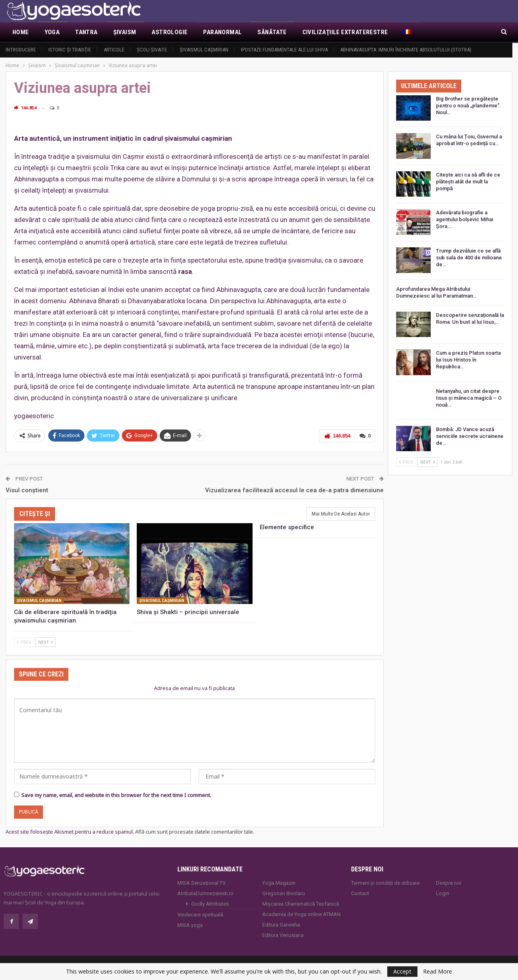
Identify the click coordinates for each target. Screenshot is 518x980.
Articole (114, 50)
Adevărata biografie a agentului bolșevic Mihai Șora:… (465, 219)
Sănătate (272, 32)
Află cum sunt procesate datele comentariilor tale (194, 831)
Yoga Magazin (279, 882)
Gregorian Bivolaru (284, 893)
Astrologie (170, 32)
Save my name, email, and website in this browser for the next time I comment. (116, 795)
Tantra (86, 32)
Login (443, 893)
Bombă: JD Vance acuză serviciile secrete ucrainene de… (470, 436)
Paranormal (222, 32)
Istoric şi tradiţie (70, 50)
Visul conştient (27, 489)
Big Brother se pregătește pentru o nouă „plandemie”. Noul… (469, 106)
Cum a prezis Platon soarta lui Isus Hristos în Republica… (468, 360)
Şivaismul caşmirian (204, 50)
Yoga (52, 32)
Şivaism (125, 32)
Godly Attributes (210, 903)
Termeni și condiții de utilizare (385, 882)
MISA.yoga (190, 924)
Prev (24, 642)
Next (45, 642)
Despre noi (449, 882)
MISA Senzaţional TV (201, 882)
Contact (360, 893)
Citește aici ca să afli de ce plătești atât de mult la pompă (468, 182)
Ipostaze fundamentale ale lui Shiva (284, 50)
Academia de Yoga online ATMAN (301, 913)
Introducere (21, 50)
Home (21, 32)
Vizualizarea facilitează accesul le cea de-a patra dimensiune (294, 489)
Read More (438, 972)
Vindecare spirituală (200, 914)
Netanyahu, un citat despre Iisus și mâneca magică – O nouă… (469, 398)
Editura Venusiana (283, 934)
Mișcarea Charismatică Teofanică (301, 903)
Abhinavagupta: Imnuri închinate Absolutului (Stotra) (406, 50)
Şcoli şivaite (152, 50)
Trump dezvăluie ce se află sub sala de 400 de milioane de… (469, 258)
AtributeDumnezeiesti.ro (206, 893)
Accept (402, 971)
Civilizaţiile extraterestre (345, 32)
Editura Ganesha (281, 924)
